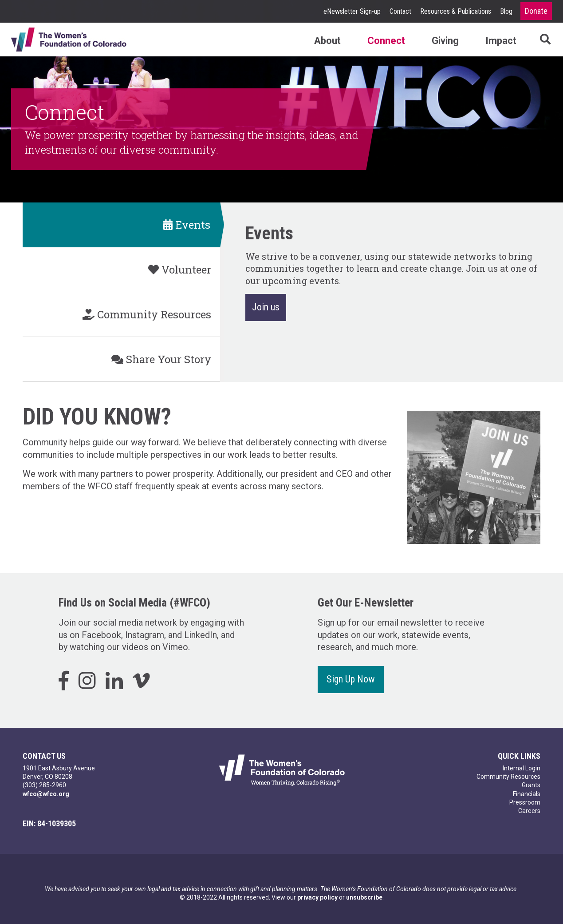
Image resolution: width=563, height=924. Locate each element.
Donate (536, 11)
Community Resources (147, 314)
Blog (506, 11)
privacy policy (317, 897)
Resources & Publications (456, 11)
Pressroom (525, 802)
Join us (266, 307)
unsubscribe (364, 897)
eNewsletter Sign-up (352, 11)
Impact (501, 41)
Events (187, 225)
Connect (386, 41)
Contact (400, 11)
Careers (529, 811)
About (327, 41)
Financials (527, 794)
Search (534, 39)
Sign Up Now (351, 679)
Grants (531, 785)
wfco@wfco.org (46, 794)
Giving (445, 41)
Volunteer (180, 270)
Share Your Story (161, 359)
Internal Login (522, 768)
